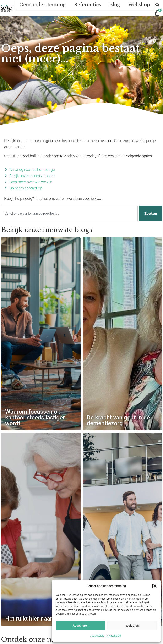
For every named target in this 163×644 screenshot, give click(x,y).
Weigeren (132, 626)
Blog (115, 5)
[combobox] (69, 213)
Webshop (139, 5)
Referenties (87, 5)
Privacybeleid (114, 636)
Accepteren (81, 626)
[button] (155, 586)
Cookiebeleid (97, 636)
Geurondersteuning (42, 5)
